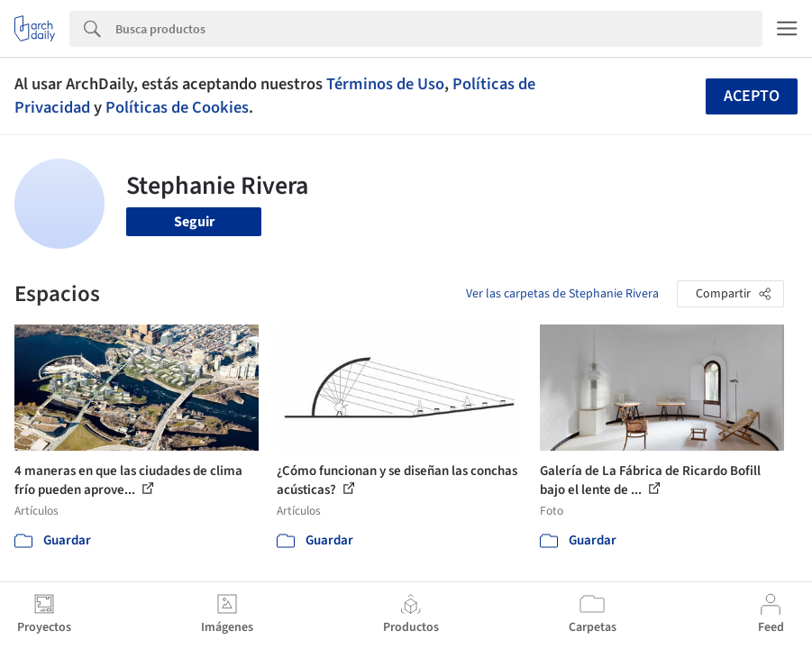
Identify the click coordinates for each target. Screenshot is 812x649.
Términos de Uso (385, 84)
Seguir (194, 222)
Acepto (752, 96)
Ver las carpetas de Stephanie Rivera (562, 294)
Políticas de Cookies (177, 107)
